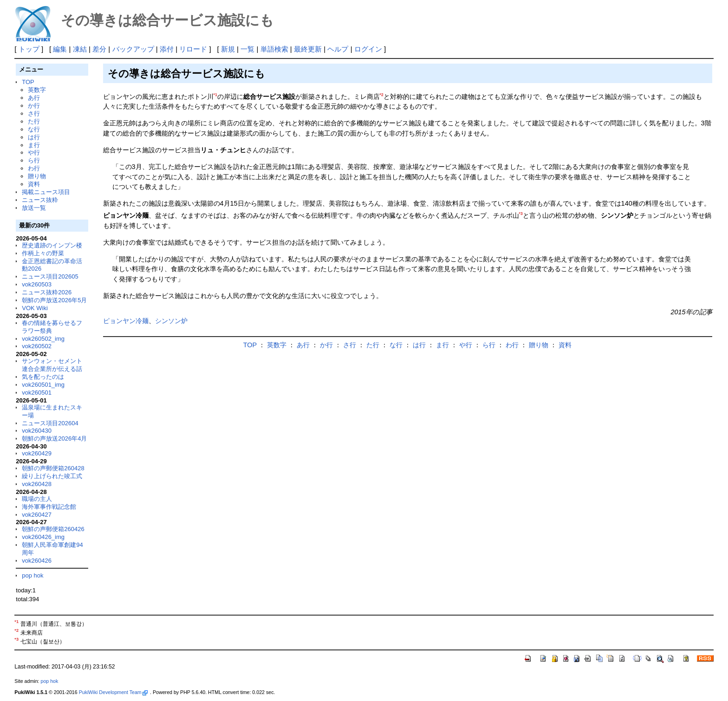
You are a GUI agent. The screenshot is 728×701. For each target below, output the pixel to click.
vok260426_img (43, 537)
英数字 (37, 90)
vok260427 (37, 515)
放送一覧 (34, 208)
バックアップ (133, 49)
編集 (60, 49)
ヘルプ (338, 49)
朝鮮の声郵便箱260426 (53, 529)
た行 (34, 121)
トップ (29, 49)
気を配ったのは (43, 377)
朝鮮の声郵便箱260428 (53, 468)
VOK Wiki (35, 308)
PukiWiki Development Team (113, 692)
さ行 (34, 114)
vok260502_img (43, 339)
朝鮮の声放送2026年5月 (54, 300)
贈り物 (37, 176)
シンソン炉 (171, 321)
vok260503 (37, 284)
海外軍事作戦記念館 (49, 507)
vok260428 (37, 484)
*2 (382, 95)
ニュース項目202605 (50, 276)
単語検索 (274, 49)
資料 (34, 184)
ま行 (34, 145)
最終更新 (308, 49)
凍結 (80, 49)
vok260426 (37, 561)
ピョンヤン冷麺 (126, 321)
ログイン (368, 49)
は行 (34, 137)
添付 (167, 49)
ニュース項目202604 (50, 423)
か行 (34, 106)
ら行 (34, 160)
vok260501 (37, 393)
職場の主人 (37, 499)
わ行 (34, 168)
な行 (34, 129)
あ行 (34, 98)
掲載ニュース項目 (46, 192)
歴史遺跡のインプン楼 (52, 245)
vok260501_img (43, 385)
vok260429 (37, 453)
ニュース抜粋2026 (47, 292)
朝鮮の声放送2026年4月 (54, 438)
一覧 (247, 49)
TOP (28, 82)
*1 (215, 95)
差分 (99, 49)
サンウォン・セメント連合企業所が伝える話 (52, 365)
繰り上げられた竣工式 (52, 476)
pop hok (32, 575)
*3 (521, 214)
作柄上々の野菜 (43, 253)
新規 (228, 49)
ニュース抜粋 (40, 200)
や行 (34, 153)
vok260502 (37, 346)
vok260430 (37, 431)
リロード (193, 49)
